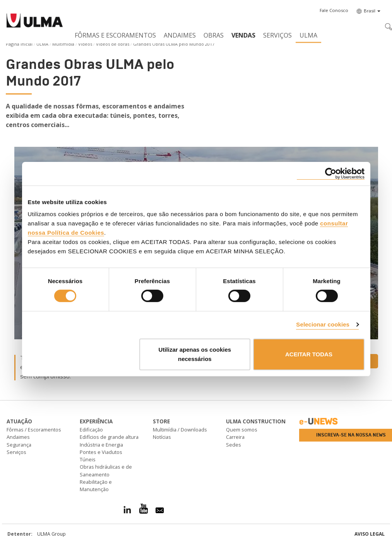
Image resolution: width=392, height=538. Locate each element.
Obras (214, 35)
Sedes (234, 445)
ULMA (308, 35)
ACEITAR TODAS (309, 354)
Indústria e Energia (101, 445)
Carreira (235, 437)
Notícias (162, 437)
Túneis (88, 459)
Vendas (243, 35)
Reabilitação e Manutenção (96, 486)
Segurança (19, 445)
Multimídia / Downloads (180, 430)
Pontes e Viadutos (101, 452)
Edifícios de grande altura (109, 437)
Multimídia (63, 44)
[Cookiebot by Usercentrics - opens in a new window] (331, 173)
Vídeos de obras (113, 44)
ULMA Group (51, 534)
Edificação (91, 430)
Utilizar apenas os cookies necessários (195, 354)
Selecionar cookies (323, 324)
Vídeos (85, 44)
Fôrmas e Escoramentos (115, 35)
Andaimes (180, 35)
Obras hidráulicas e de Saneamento (106, 470)
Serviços (277, 35)
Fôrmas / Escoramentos (34, 430)
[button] (334, 10)
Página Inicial (19, 44)
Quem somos (242, 430)
